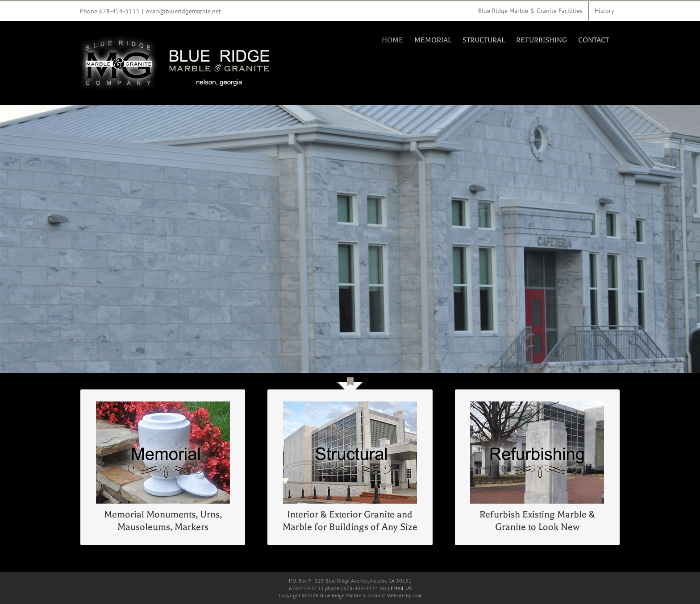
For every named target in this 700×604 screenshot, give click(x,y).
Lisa (417, 595)
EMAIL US (401, 588)
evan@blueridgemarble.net (183, 11)
